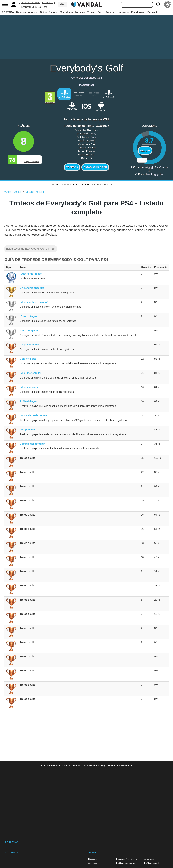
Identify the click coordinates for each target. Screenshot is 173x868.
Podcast (152, 12)
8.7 (149, 140)
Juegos (53, 12)
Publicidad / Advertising (127, 859)
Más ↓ (63, 4)
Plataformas (138, 12)
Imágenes (103, 184)
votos (149, 168)
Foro (100, 12)
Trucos (91, 12)
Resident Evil (28, 7)
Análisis (33, 12)
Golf (99, 78)
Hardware (123, 12)
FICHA (55, 184)
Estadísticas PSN (95, 167)
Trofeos (72, 167)
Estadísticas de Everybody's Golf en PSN (31, 249)
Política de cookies (153, 863)
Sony (93, 134)
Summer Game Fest (31, 3)
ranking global (155, 174)
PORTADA (8, 12)
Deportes (89, 78)
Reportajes (66, 12)
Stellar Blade (41, 7)
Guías (43, 12)
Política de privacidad (126, 863)
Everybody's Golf (86, 68)
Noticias (21, 12)
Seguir (145, 150)
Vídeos (115, 184)
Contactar (93, 863)
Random (110, 12)
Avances (80, 12)
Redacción (93, 859)
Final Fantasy (48, 3)
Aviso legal (149, 859)
